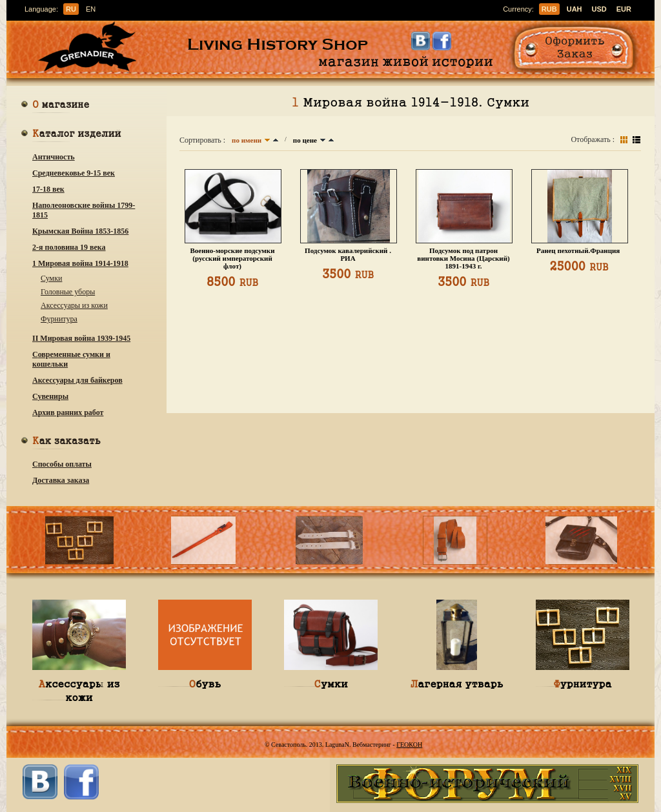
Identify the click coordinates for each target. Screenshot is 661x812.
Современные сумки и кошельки (71, 359)
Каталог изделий (77, 135)
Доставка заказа (61, 480)
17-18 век (48, 189)
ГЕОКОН (409, 745)
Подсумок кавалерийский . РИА (348, 254)
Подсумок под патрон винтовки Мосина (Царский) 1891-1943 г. (463, 258)
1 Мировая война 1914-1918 (80, 263)
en (91, 9)
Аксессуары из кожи (74, 305)
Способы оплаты (62, 464)
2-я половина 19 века (69, 247)
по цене (305, 140)
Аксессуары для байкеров (77, 380)
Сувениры (50, 396)
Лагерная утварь (456, 683)
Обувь (205, 683)
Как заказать (66, 442)
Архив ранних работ (68, 412)
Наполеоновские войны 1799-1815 (84, 210)
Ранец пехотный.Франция (579, 250)
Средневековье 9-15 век (74, 173)
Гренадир (91, 48)
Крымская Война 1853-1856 (80, 231)
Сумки (51, 278)
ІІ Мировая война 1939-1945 (81, 338)
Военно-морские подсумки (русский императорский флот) (232, 258)
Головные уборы (68, 292)
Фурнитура (59, 319)
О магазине (61, 106)
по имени (247, 140)
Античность (54, 157)
